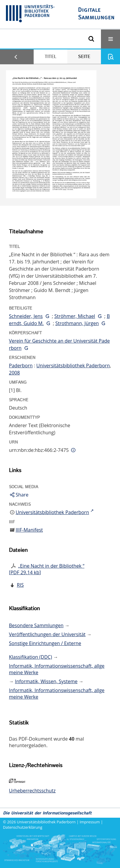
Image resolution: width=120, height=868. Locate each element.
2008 (14, 373)
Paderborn (21, 366)
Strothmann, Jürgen (77, 323)
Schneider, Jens (26, 316)
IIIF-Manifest (29, 530)
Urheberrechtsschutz (32, 791)
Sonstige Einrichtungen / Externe (45, 643)
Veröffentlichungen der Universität (47, 634)
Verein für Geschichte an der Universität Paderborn (59, 344)
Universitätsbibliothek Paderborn (73, 366)
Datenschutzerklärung (23, 827)
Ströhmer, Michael (75, 316)
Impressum (90, 822)
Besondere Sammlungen (36, 625)
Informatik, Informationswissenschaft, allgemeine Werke (57, 669)
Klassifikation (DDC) (31, 657)
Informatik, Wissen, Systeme (46, 681)
